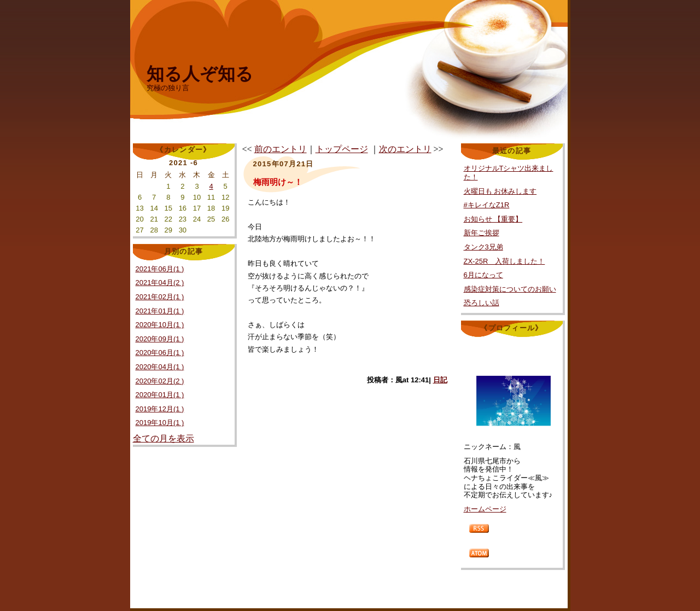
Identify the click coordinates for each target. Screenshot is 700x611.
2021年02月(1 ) (160, 297)
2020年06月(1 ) (160, 353)
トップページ (342, 149)
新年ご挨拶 (482, 233)
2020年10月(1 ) (160, 325)
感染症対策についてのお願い (510, 289)
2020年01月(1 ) (160, 395)
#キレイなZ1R (487, 205)
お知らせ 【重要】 (493, 219)
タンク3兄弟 (483, 247)
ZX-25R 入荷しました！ (504, 261)
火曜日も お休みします (500, 191)
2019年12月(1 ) (160, 409)
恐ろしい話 (482, 303)
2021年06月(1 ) (160, 269)
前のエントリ (281, 149)
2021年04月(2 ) (160, 283)
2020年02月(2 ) (160, 381)
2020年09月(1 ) (160, 339)
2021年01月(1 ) (160, 311)
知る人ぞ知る (200, 74)
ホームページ (485, 509)
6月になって (483, 275)
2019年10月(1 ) (160, 423)
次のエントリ (405, 149)
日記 (440, 380)
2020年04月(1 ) (160, 367)
